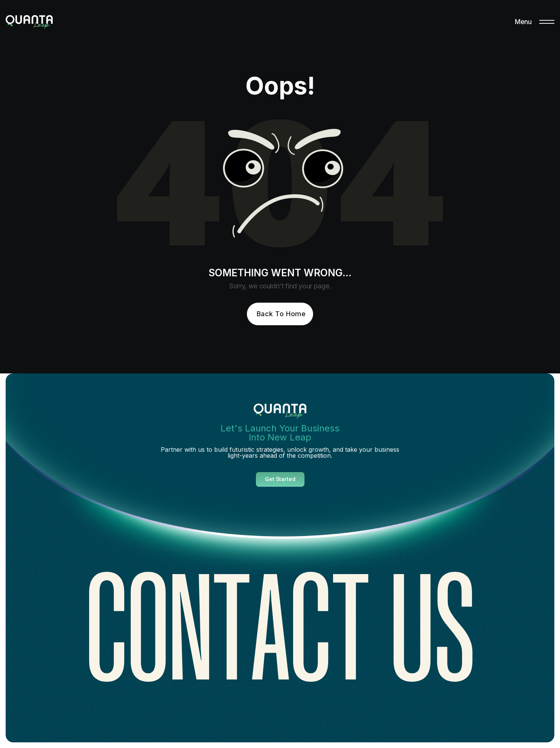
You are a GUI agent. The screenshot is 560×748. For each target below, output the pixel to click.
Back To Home (281, 314)
